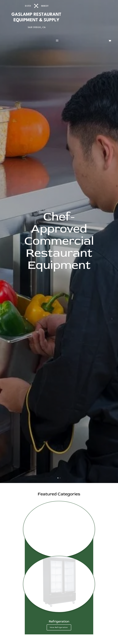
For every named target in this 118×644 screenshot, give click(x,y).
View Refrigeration (59, 627)
